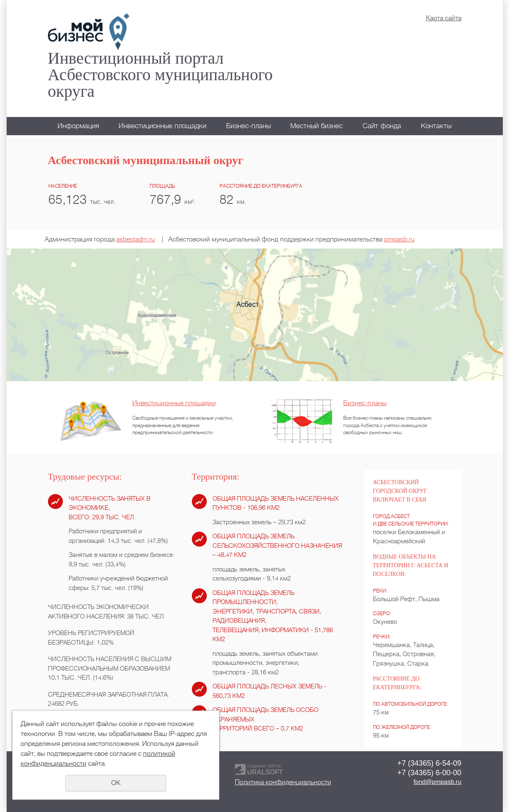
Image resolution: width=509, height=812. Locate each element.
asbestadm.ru (136, 239)
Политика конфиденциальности (283, 782)
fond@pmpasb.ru (437, 782)
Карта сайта (444, 18)
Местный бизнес (317, 126)
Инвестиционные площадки (162, 126)
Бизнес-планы (249, 126)
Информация (78, 126)
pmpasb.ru (399, 239)
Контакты (436, 126)
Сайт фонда (382, 126)
